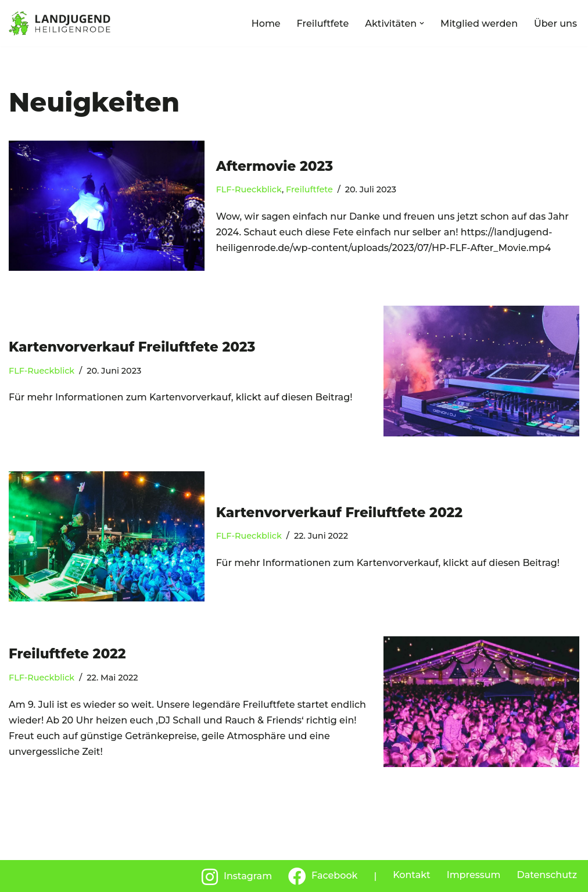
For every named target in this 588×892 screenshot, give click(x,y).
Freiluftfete (323, 24)
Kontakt (412, 875)
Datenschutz (547, 875)
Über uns (555, 24)
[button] (422, 23)
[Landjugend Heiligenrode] (60, 23)
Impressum (474, 875)
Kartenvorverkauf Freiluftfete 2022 (339, 513)
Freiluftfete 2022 (67, 654)
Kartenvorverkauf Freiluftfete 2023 (132, 347)
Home (266, 24)
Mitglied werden (479, 24)
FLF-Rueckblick (249, 189)
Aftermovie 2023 (275, 166)
